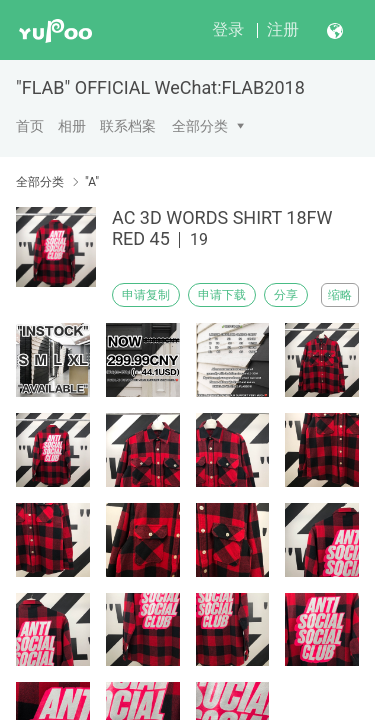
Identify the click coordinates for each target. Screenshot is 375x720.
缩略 (340, 295)
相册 (72, 126)
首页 (30, 126)
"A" (92, 182)
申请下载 (222, 295)
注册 (283, 29)
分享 (286, 295)
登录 (228, 29)
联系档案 (128, 126)
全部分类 (200, 126)
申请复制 (146, 295)
